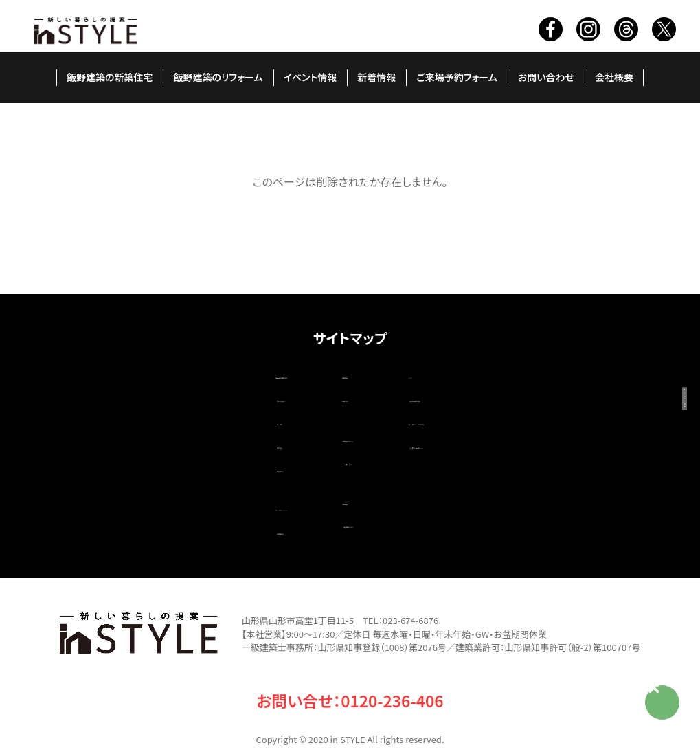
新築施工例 (165, 451)
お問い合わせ (546, 77)
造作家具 (159, 432)
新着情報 (376, 77)
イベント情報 (311, 77)
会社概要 (614, 77)
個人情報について (337, 503)
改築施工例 (165, 506)
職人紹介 (159, 412)
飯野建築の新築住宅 (110, 77)
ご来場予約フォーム (456, 77)
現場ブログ (309, 393)
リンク (449, 374)
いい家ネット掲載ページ (502, 432)
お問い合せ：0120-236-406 (350, 670)
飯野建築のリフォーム (218, 77)
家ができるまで (173, 393)
